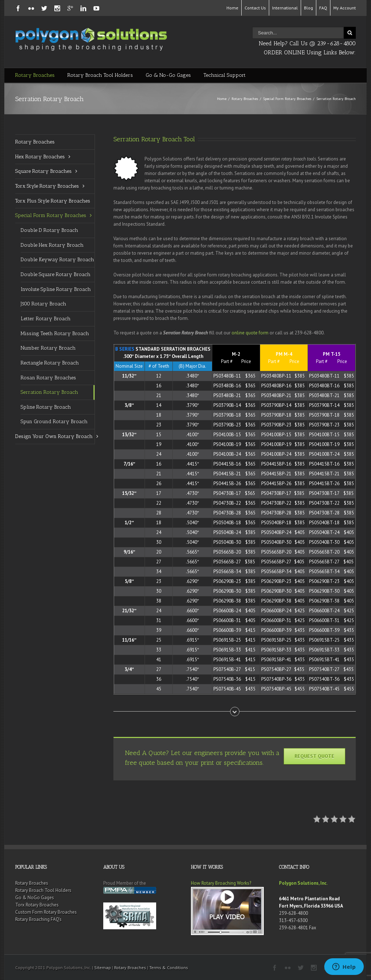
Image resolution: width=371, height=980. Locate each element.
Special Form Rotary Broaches (287, 99)
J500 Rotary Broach (43, 304)
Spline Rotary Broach (46, 407)
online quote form (250, 333)
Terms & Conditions (169, 968)
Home (232, 8)
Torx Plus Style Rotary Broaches (53, 201)
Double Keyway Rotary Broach (57, 260)
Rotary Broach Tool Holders (100, 75)
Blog (309, 8)
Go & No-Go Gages (168, 75)
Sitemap (103, 968)
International (285, 8)
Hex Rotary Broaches (40, 157)
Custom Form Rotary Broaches (46, 912)
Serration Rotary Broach (49, 392)
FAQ (323, 8)
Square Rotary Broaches (43, 171)
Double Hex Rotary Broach (52, 245)
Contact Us (255, 8)
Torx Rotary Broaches (37, 905)
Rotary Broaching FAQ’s (38, 919)
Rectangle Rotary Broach (50, 363)
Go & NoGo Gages (35, 898)
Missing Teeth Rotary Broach (55, 333)
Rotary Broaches (35, 75)
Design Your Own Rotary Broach (54, 436)
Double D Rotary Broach (49, 230)
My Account (345, 8)
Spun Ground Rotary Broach (54, 422)
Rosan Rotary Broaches (48, 378)
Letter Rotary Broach (46, 319)
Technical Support (225, 75)
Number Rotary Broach (48, 348)
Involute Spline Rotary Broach (56, 289)
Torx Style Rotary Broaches (47, 186)
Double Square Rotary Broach (56, 274)
